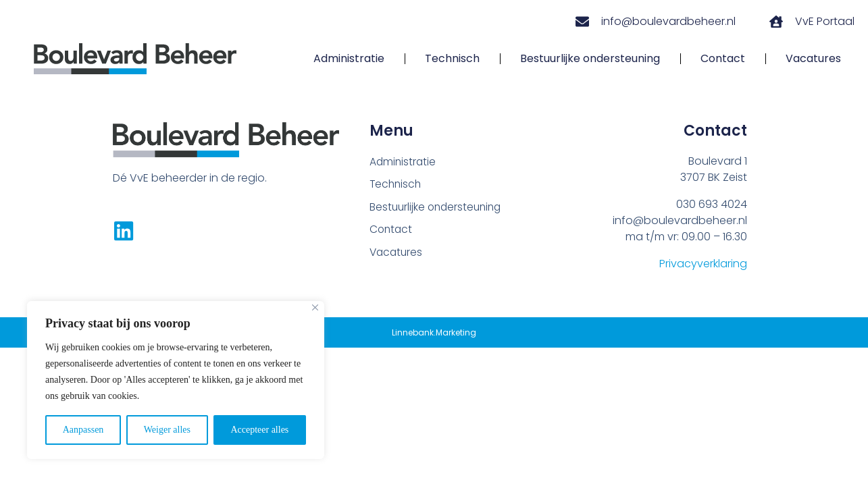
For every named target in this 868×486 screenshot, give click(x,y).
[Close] (315, 307)
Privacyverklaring (703, 264)
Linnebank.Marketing (434, 332)
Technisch (452, 58)
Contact (723, 58)
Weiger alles (167, 430)
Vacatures (813, 58)
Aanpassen (83, 430)
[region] (176, 380)
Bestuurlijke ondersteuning (590, 58)
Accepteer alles (259, 430)
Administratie (349, 58)
